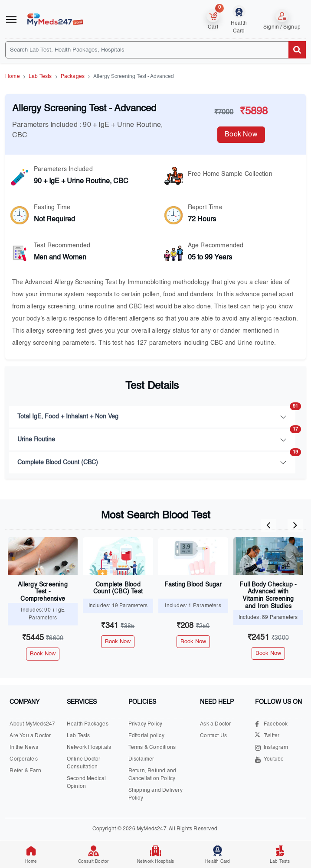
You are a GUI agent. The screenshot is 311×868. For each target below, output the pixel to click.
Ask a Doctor (215, 724)
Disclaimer (141, 759)
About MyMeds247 (32, 724)
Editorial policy (146, 736)
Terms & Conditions (152, 748)
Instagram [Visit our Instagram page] (272, 748)
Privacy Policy (146, 724)
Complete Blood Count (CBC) (156, 459)
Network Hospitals (89, 748)
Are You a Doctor (30, 736)
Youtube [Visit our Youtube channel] (269, 759)
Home (13, 77)
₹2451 (268, 638)
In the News (24, 748)
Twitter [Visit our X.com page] (267, 736)
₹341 (118, 626)
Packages (73, 77)
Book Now (241, 135)
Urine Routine (156, 436)
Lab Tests (40, 77)
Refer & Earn (25, 771)
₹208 (193, 626)
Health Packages (88, 724)
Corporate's (24, 759)
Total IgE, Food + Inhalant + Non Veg (156, 413)
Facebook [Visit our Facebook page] (272, 724)
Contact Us (213, 736)
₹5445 (43, 638)
